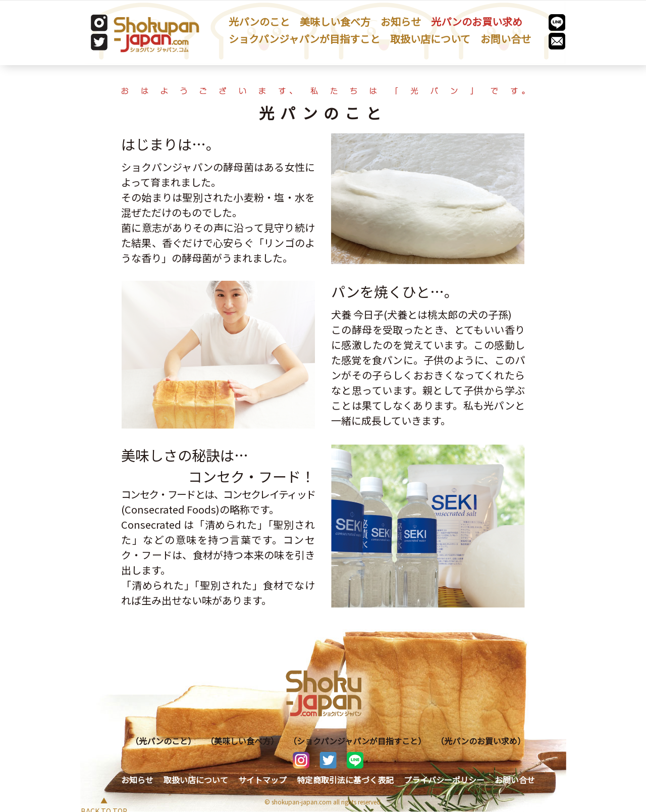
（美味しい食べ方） (242, 741)
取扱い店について (430, 39)
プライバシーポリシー (444, 780)
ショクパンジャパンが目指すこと (304, 39)
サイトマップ (262, 780)
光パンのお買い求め (477, 21)
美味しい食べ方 (335, 21)
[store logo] (156, 35)
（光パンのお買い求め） (481, 741)
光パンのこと (259, 21)
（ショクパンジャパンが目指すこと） (357, 741)
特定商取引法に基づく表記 (345, 780)
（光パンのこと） (163, 741)
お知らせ (401, 21)
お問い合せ (506, 39)
